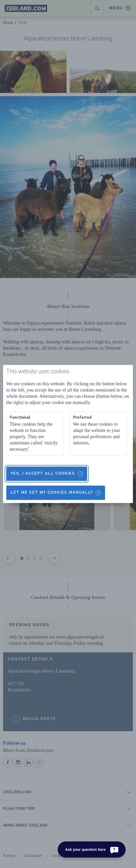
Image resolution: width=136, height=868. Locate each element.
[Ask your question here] (92, 850)
